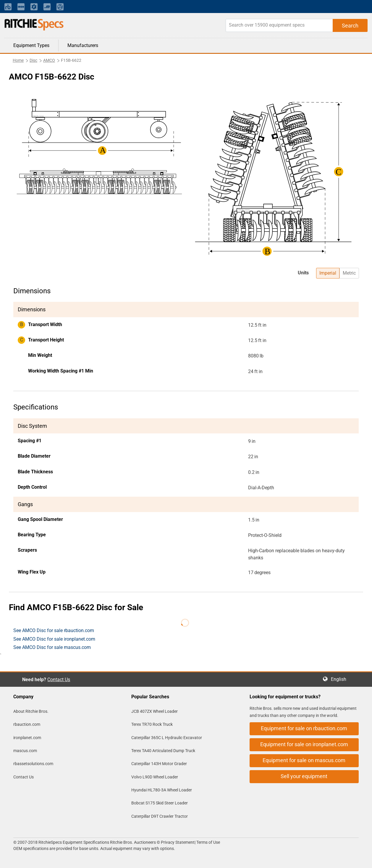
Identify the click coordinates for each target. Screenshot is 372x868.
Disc (33, 60)
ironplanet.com (27, 738)
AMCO (49, 60)
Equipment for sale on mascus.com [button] (304, 760)
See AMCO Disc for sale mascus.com (52, 647)
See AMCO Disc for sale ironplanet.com (54, 639)
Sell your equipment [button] (304, 776)
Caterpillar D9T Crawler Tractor (160, 816)
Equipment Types (31, 45)
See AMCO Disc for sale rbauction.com (54, 630)
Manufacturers (83, 45)
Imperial (328, 273)
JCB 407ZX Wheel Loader (155, 711)
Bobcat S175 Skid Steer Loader (160, 803)
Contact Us (59, 680)
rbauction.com (27, 724)
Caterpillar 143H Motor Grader (159, 764)
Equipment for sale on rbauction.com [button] (304, 728)
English (340, 679)
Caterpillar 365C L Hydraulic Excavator (167, 738)
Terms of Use (208, 842)
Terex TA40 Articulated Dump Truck (163, 751)
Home (18, 60)
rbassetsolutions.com (33, 764)
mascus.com (25, 751)
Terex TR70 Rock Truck (152, 724)
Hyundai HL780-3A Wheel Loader (162, 790)
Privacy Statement (178, 842)
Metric (349, 273)
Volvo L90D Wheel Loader (155, 777)
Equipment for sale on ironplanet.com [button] (304, 744)
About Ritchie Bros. (31, 711)
